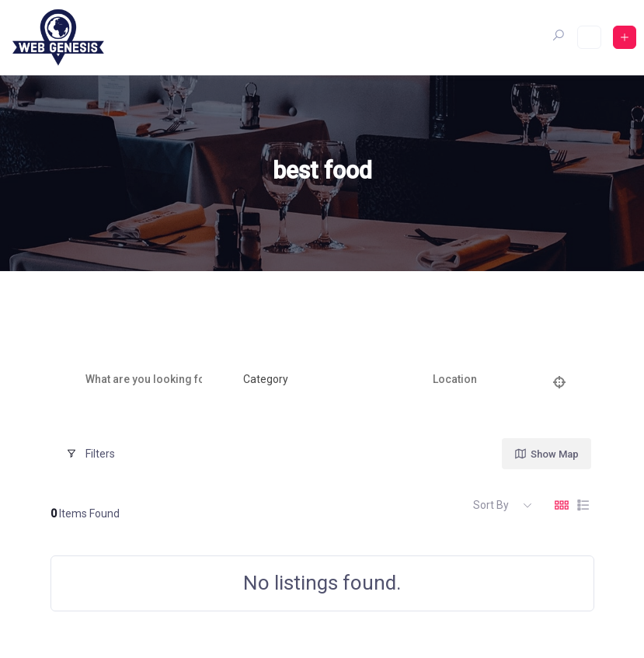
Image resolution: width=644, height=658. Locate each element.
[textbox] (266, 380)
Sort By (491, 505)
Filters (91, 454)
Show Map (546, 454)
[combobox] (312, 380)
